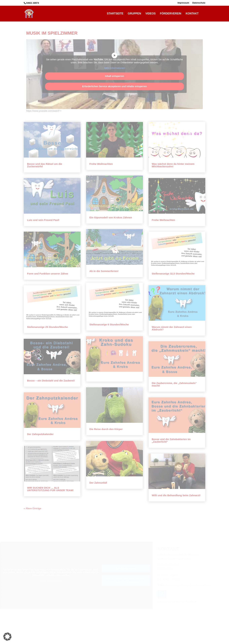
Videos (150, 14)
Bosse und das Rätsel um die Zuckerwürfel (45, 165)
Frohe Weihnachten (101, 164)
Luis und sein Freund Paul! (43, 220)
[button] (7, 637)
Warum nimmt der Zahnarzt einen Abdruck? (172, 328)
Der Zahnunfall (98, 483)
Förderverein (171, 14)
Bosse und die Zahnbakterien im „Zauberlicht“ (171, 440)
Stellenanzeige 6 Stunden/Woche (109, 324)
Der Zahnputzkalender (40, 434)
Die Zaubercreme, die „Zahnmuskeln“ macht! (174, 384)
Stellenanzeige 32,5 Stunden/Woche (173, 274)
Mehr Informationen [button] (114, 68)
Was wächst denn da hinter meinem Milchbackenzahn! (173, 165)
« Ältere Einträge (32, 508)
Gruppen (134, 14)
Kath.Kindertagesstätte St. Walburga (125, 637)
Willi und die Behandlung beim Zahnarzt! (176, 495)
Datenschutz (199, 3)
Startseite (115, 14)
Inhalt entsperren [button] (114, 76)
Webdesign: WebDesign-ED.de (114, 641)
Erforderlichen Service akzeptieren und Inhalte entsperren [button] (114, 86)
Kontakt (192, 14)
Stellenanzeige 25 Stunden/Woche (47, 327)
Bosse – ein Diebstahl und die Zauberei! (51, 381)
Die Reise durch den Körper (106, 429)
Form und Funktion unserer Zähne (48, 274)
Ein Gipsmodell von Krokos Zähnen (111, 217)
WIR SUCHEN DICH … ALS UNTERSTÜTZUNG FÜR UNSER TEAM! (50, 489)
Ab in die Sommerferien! (104, 271)
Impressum (183, 3)
